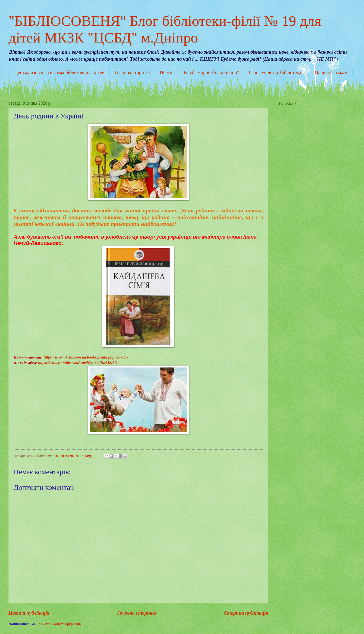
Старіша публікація (246, 613)
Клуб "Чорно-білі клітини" (211, 72)
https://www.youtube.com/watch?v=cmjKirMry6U (78, 363)
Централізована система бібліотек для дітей (59, 72)
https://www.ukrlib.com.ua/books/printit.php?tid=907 (86, 357)
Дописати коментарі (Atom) (59, 624)
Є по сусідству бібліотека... (277, 72)
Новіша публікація (29, 613)
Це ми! (167, 72)
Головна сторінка (132, 72)
